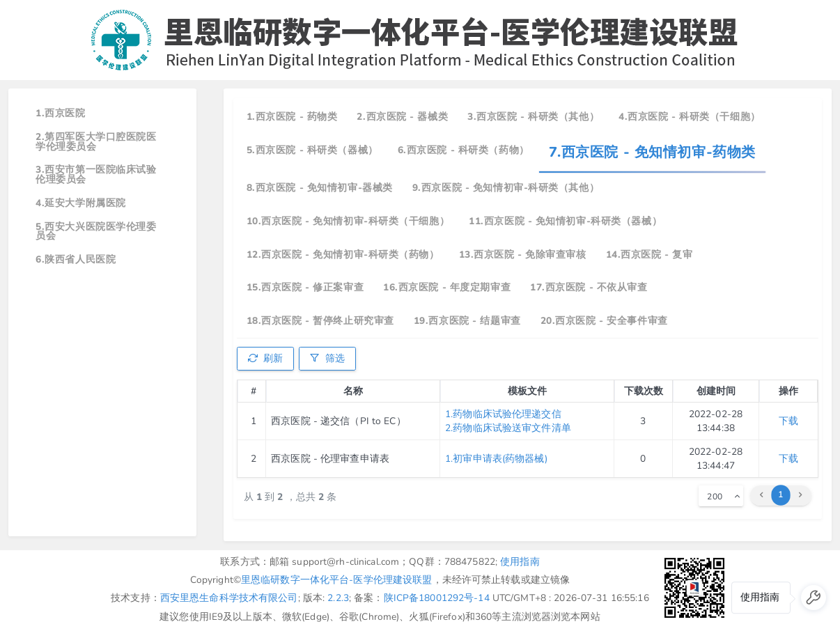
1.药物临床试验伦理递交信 (503, 414)
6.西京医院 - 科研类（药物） (464, 150)
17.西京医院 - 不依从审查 (589, 287)
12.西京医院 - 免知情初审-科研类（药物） (343, 255)
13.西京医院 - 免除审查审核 (523, 255)
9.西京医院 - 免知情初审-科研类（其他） (506, 188)
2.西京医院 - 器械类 (402, 117)
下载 (788, 421)
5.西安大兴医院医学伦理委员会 (96, 232)
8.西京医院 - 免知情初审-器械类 (320, 188)
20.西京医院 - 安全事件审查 (604, 321)
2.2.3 (338, 598)
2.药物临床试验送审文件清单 (508, 428)
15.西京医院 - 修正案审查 (305, 287)
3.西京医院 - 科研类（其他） (533, 117)
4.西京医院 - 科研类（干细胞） (690, 117)
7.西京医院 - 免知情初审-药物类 (652, 152)
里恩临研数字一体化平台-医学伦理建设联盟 (337, 580)
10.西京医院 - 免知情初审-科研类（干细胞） (348, 221)
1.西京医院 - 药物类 (292, 117)
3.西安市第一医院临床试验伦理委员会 (96, 174)
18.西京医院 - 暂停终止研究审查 (320, 321)
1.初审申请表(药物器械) (496, 459)
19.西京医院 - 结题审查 (467, 321)
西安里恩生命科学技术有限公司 (229, 598)
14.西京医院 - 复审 (650, 255)
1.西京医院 (60, 113)
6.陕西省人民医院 (76, 259)
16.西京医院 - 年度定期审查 (447, 287)
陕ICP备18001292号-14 (437, 598)
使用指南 (520, 562)
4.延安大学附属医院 (81, 203)
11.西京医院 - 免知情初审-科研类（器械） (565, 221)
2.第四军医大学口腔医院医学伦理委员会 (96, 142)
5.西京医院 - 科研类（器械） (312, 150)
